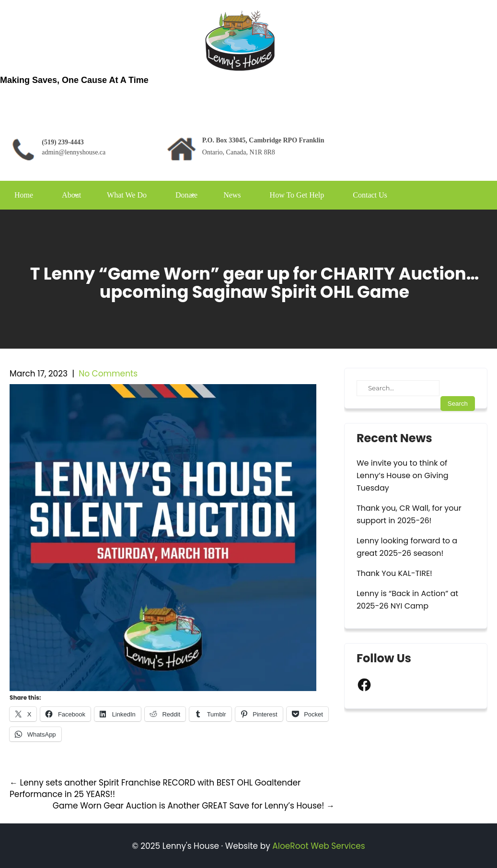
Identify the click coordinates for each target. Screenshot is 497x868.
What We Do (127, 195)
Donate (186, 195)
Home (24, 195)
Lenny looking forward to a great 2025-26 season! (407, 547)
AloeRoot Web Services (318, 846)
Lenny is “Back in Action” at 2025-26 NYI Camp (407, 600)
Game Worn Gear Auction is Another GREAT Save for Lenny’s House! (194, 806)
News (232, 195)
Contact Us (370, 195)
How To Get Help (297, 195)
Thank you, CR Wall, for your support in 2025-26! (409, 514)
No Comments (108, 374)
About (71, 195)
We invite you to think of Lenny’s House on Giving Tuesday (403, 475)
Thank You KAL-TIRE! (394, 573)
